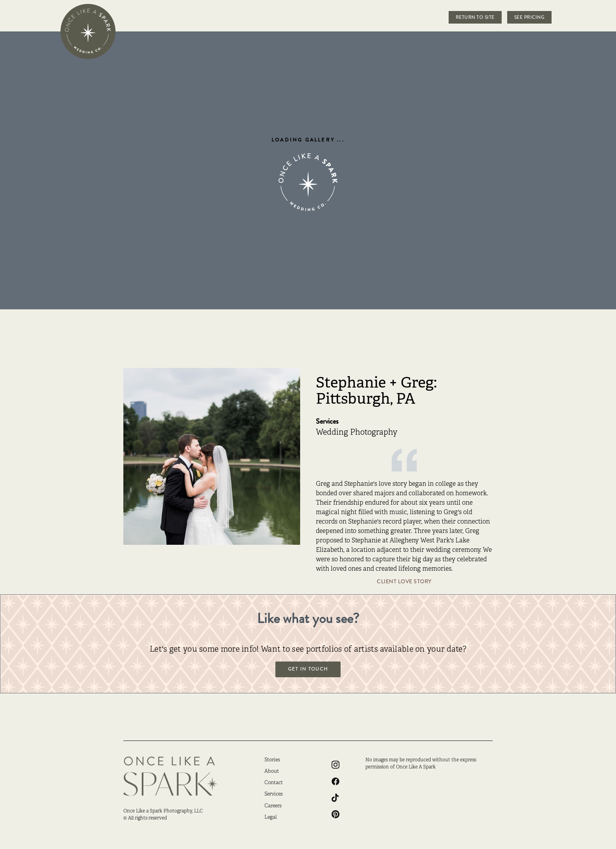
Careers (273, 806)
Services (274, 794)
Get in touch (308, 669)
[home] (88, 31)
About (272, 772)
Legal (271, 818)
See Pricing (530, 17)
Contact (274, 783)
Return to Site (475, 17)
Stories (272, 760)
